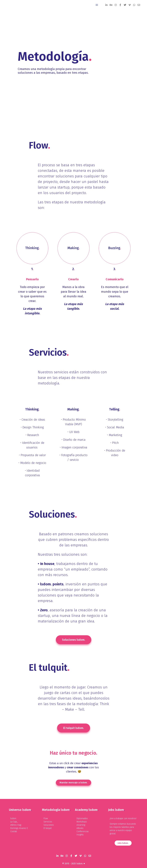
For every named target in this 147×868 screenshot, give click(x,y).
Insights (80, 835)
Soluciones (49, 825)
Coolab (14, 831)
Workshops (82, 822)
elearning (81, 825)
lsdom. (13, 818)
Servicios (48, 822)
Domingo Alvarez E (19, 828)
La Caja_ (14, 822)
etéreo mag (16, 825)
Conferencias (83, 831)
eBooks (80, 828)
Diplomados (82, 818)
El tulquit (48, 828)
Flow (46, 818)
